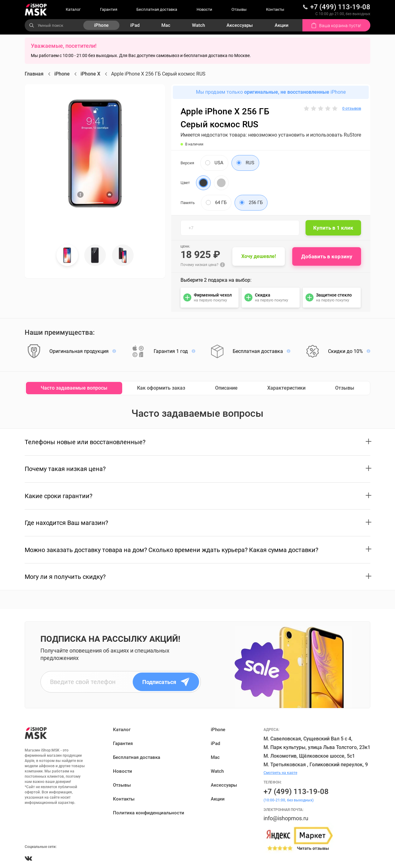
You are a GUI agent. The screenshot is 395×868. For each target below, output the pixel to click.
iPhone (101, 25)
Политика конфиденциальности (149, 813)
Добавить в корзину (327, 256)
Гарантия (109, 9)
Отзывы (239, 9)
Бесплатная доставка (157, 9)
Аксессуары (240, 25)
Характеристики (286, 388)
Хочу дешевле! (259, 256)
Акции (282, 25)
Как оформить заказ (161, 388)
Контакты (275, 9)
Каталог (73, 9)
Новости (204, 9)
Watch (198, 25)
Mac (166, 25)
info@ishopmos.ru (286, 818)
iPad (135, 25)
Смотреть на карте (280, 773)
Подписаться (166, 682)
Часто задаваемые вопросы (74, 388)
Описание (226, 388)
